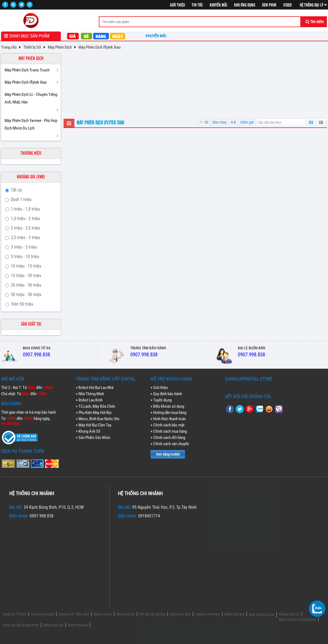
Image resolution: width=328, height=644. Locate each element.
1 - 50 (204, 122)
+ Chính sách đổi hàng (168, 438)
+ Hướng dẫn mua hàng (168, 413)
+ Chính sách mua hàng (169, 431)
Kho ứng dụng (245, 5)
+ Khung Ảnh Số (88, 431)
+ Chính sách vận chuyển (170, 444)
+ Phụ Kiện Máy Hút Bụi (94, 413)
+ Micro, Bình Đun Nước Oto (98, 419)
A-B (233, 122)
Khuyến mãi (218, 5)
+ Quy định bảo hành (166, 394)
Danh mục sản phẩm (29, 36)
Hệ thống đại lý (313, 5)
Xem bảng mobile (168, 454)
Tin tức (197, 5)
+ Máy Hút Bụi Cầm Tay (94, 425)
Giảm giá (247, 122)
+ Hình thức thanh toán (168, 419)
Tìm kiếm (315, 22)
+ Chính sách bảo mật (167, 425)
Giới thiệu (177, 5)
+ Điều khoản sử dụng (167, 406)
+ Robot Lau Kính (89, 400)
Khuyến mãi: (157, 36)
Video (287, 5)
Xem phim (269, 5)
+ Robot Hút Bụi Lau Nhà (95, 388)
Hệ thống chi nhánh (32, 493)
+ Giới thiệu (159, 388)
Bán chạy (220, 122)
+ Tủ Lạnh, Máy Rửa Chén (95, 406)
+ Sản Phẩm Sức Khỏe (93, 438)
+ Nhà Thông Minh (90, 394)
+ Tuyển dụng (161, 400)
